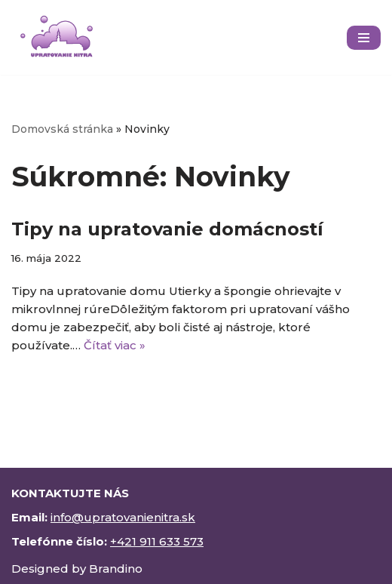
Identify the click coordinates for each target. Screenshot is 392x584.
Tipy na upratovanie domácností (167, 229)
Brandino (116, 569)
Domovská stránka (62, 129)
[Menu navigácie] (364, 38)
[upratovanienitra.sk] (57, 37)
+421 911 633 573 (157, 541)
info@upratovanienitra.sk (123, 517)
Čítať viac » (115, 345)
